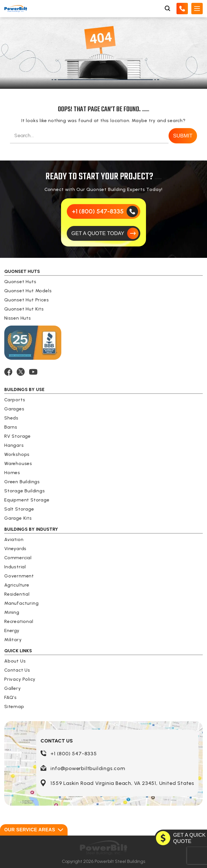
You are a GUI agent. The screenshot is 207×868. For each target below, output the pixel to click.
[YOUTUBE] (33, 372)
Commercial (18, 558)
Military (13, 640)
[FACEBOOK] (8, 372)
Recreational (19, 621)
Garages (14, 409)
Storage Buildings (25, 491)
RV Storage (18, 436)
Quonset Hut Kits (24, 309)
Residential (17, 594)
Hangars (14, 445)
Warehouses (18, 463)
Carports (15, 400)
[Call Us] (182, 9)
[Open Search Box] (167, 9)
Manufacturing (21, 603)
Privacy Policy (20, 679)
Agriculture (17, 585)
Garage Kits (18, 518)
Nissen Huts (18, 318)
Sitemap (14, 706)
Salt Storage (19, 509)
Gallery (13, 688)
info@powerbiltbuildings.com (88, 768)
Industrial (15, 567)
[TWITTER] (21, 372)
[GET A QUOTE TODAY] (103, 233)
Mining (12, 612)
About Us (15, 661)
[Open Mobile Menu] (197, 9)
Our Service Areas (34, 830)
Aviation (14, 539)
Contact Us (17, 670)
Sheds (11, 418)
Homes (12, 473)
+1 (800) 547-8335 (74, 754)
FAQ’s (11, 697)
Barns (11, 427)
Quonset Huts (20, 282)
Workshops (17, 454)
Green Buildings (22, 482)
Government (19, 576)
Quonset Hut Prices (27, 300)
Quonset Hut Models (28, 291)
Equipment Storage (27, 500)
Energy (12, 631)
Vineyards (15, 549)
